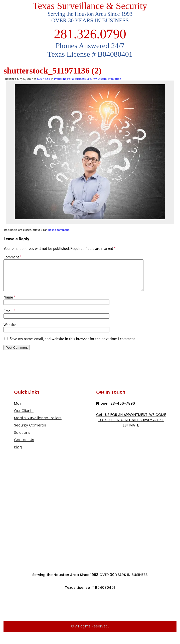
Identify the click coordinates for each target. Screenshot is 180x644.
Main (18, 409)
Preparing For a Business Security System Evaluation (88, 79)
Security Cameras (30, 431)
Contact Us (24, 446)
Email (9, 317)
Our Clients (24, 417)
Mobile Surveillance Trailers (38, 424)
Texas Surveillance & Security (90, 6)
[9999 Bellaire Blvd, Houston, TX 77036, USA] (90, 517)
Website (10, 331)
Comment (12, 257)
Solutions (22, 439)
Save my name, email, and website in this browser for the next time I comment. (73, 345)
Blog (18, 453)
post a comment (59, 230)
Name (9, 303)
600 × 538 (44, 79)
